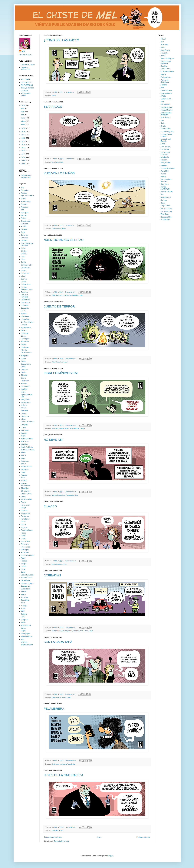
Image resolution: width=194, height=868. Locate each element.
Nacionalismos (26, 467)
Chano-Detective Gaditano (27, 244)
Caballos (24, 229)
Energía (24, 325)
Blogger (110, 856)
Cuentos (24, 279)
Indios (23, 392)
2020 (24, 106)
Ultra (76, 495)
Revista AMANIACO (165, 188)
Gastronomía (67, 295)
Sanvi (163, 203)
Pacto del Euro (26, 499)
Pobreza (76, 428)
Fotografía (25, 356)
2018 (24, 132)
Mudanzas (25, 461)
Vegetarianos (26, 625)
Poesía (24, 533)
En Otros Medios (27, 322)
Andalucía (25, 207)
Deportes (24, 292)
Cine (23, 257)
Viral (23, 639)
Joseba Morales (167, 110)
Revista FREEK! (167, 192)
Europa (24, 336)
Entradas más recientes (53, 837)
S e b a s (164, 200)
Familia (24, 344)
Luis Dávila (165, 157)
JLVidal (163, 96)
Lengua (24, 413)
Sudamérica (25, 586)
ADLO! (163, 39)
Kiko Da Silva (166, 129)
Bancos (24, 215)
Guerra (24, 378)
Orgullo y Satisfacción (26, 68)
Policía (24, 536)
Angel (163, 47)
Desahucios (25, 300)
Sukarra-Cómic (166, 209)
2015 (24, 141)
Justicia (24, 408)
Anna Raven (165, 50)
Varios (54, 95)
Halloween (25, 381)
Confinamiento (57, 229)
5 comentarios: (69, 92)
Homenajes (25, 386)
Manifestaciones (27, 439)
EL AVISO (50, 506)
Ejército (24, 314)
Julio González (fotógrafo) (166, 114)
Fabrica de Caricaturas (165, 81)
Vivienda (24, 642)
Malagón (164, 160)
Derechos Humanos (25, 296)
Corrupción (25, 273)
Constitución (26, 268)
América (24, 204)
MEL (23, 51)
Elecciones (25, 316)
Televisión (25, 597)
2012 (24, 151)
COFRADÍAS (52, 575)
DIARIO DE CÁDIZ (28, 65)
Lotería (24, 427)
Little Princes (165, 147)
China (23, 248)
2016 (24, 138)
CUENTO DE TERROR (59, 306)
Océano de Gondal (168, 168)
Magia (23, 436)
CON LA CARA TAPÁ (58, 642)
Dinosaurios (25, 302)
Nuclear (24, 481)
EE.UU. (24, 311)
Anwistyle (164, 53)
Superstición (26, 589)
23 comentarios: (71, 492)
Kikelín (163, 126)
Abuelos (24, 193)
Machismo (25, 430)
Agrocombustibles (28, 196)
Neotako (164, 165)
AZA (162, 42)
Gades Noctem (166, 90)
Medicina (75, 295)
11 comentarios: (71, 827)
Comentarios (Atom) (61, 841)
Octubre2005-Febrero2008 (26, 176)
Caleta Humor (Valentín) (166, 62)
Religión (24, 564)
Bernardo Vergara (167, 59)
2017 (24, 135)
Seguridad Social (62, 362)
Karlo (163, 123)
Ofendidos (25, 488)
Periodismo (25, 519)
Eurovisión (25, 342)
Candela (164, 66)
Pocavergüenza (67, 631)
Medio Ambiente (57, 564)
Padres (24, 502)
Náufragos (25, 469)
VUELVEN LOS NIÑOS (59, 173)
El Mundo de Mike (167, 72)
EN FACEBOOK (27, 85)
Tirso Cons (165, 214)
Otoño (23, 497)
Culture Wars (26, 285)
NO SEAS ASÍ (53, 440)
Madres (24, 433)
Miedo (23, 453)
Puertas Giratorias (28, 555)
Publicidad (25, 552)
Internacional (26, 402)
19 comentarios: (71, 359)
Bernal (163, 56)
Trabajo (82, 428)
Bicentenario (26, 221)
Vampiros (25, 620)
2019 (24, 128)
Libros (23, 419)
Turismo (24, 614)
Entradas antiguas (143, 837)
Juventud (24, 411)
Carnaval (59, 295)
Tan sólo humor (166, 211)
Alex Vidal (164, 45)
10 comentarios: (71, 561)
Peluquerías (25, 513)
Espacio (24, 330)
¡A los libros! (165, 220)
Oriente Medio (26, 494)
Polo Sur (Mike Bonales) (166, 180)
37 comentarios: (71, 425)
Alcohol (24, 199)
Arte (23, 210)
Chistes (24, 251)
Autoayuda (25, 213)
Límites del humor (28, 422)
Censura (24, 241)
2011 (24, 154)
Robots (24, 566)
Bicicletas (25, 224)
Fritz (162, 88)
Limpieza (24, 425)
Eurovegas (25, 339)
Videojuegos (26, 634)
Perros (23, 522)
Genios (24, 372)
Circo (23, 259)
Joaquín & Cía (166, 99)
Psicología (25, 550)
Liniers (163, 144)
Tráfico (86, 631)
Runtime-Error (166, 197)
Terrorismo (25, 600)
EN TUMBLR (26, 80)
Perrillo (163, 177)
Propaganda (70, 495)
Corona (24, 271)
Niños (64, 229)
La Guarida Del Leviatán (166, 135)
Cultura (24, 282)
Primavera (25, 544)
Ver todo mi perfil (25, 55)
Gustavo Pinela (166, 93)
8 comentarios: (70, 292)
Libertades (25, 416)
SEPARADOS (53, 107)
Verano (24, 628)
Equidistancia (26, 328)
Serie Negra (25, 580)
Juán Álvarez (165, 118)
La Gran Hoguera (167, 132)
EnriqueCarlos (166, 77)
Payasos (24, 511)
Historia (24, 384)
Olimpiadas (25, 491)
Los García (165, 149)
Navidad (24, 475)
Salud (61, 162)
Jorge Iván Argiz (167, 107)
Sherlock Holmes (27, 583)
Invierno (24, 405)
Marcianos (25, 441)
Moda (23, 458)
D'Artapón (25, 91)
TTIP (23, 611)
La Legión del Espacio (166, 140)
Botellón (24, 227)
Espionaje (25, 333)
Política (24, 539)
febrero (24, 121)
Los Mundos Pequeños (165, 153)
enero (23, 124)
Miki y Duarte (166, 163)
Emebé (163, 74)
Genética (24, 370)
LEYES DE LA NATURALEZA (63, 775)
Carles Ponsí (165, 69)
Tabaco (24, 592)
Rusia (23, 569)
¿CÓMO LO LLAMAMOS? (61, 40)
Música (24, 464)
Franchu (164, 85)
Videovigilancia (27, 636)
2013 (24, 148)
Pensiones (25, 516)
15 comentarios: (71, 627)
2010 (24, 157)
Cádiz (54, 295)
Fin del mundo (26, 353)
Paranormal (25, 505)
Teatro (23, 594)
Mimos (23, 455)
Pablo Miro (165, 171)
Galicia (24, 361)
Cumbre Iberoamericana (27, 288)
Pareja (64, 697)
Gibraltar (24, 375)
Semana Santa (78, 631)
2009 (24, 160)
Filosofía (24, 350)
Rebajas (24, 561)
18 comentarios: (71, 761)
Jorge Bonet (165, 104)
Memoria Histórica (28, 450)
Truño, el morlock (27, 88)
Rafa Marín (165, 184)
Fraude (24, 358)
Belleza (24, 218)
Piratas (24, 525)
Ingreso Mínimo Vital (66, 428)
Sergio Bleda (165, 206)
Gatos (23, 367)
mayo (23, 112)
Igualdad (24, 389)
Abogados (25, 190)
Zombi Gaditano (27, 645)
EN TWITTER (26, 82)
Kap (162, 120)
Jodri (163, 102)
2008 (24, 164)
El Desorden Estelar (26, 94)
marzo (23, 118)
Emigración (25, 319)
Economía (55, 162)
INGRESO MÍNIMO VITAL (61, 373)
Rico (162, 195)
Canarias (24, 235)
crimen (24, 276)
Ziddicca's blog (166, 217)
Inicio (99, 837)
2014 (24, 144)
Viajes (91, 631)
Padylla (163, 174)
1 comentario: (70, 159)
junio (23, 108)
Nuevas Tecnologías (58, 495)
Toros (23, 603)
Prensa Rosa (26, 541)
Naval (23, 472)
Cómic (23, 262)
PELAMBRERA (54, 709)
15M (23, 187)
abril (23, 115)
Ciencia (24, 254)
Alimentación (26, 201)
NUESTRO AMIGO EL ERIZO (64, 240)
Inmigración (25, 400)
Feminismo (25, 347)
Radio (23, 558)
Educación (25, 308)
